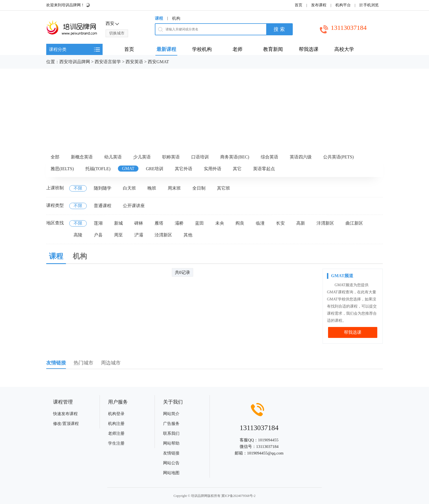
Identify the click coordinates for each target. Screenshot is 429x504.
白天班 (129, 188)
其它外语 (184, 169)
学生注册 (116, 443)
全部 (55, 157)
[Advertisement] (215, 110)
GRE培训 (155, 169)
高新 (301, 223)
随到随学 (103, 188)
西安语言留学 (108, 62)
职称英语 (171, 157)
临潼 (260, 223)
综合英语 (269, 157)
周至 (118, 235)
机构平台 (343, 5)
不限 (78, 188)
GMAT (128, 168)
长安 (280, 223)
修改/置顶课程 (66, 424)
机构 (176, 18)
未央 (220, 223)
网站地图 (171, 473)
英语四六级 (301, 157)
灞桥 (179, 223)
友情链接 (171, 453)
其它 (237, 169)
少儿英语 (142, 157)
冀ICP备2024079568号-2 (238, 496)
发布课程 (319, 5)
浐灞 (139, 235)
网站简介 (171, 414)
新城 (118, 223)
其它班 (224, 188)
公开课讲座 (134, 206)
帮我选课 (353, 332)
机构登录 (116, 414)
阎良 (240, 223)
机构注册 (116, 424)
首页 (298, 5)
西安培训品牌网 (75, 62)
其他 (188, 235)
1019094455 (268, 440)
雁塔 (159, 223)
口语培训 (200, 157)
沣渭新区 (325, 223)
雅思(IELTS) (62, 169)
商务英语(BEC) (235, 157)
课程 (159, 18)
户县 (98, 235)
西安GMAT (158, 62)
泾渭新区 (163, 235)
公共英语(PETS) (338, 157)
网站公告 (171, 463)
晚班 (152, 188)
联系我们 (171, 433)
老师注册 (116, 433)
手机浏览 (371, 5)
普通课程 (103, 206)
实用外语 (213, 169)
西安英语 (134, 62)
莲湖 (98, 223)
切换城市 (117, 33)
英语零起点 (264, 169)
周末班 (174, 188)
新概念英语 (82, 157)
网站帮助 (171, 443)
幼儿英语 (113, 157)
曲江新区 (354, 223)
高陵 (78, 235)
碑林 (139, 223)
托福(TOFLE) (98, 169)
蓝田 (199, 223)
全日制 (199, 188)
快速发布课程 (65, 414)
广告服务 (171, 424)
